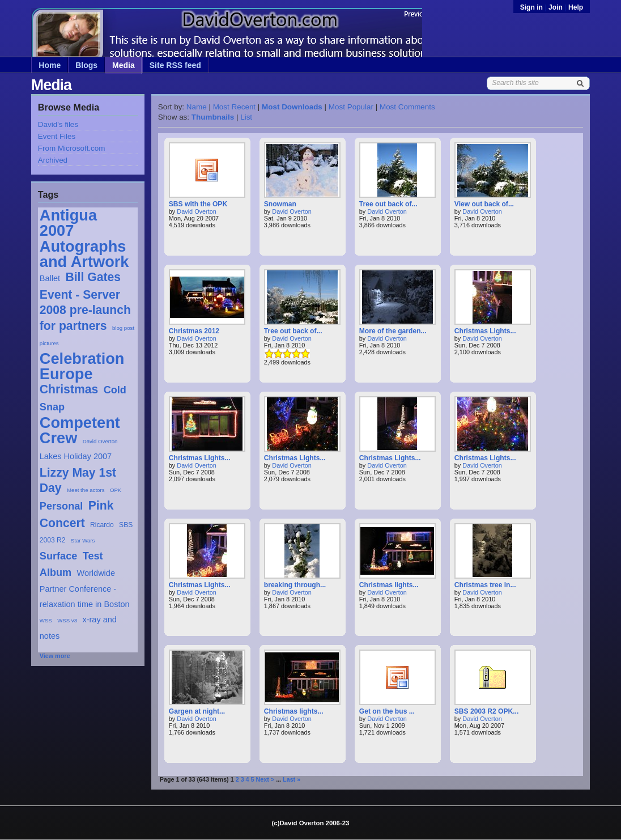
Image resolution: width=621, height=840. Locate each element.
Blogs (86, 65)
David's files (58, 124)
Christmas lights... (389, 585)
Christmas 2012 (194, 331)
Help (576, 7)
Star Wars (83, 540)
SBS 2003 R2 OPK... (486, 711)
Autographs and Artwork (84, 254)
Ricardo (102, 525)
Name (197, 107)
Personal (61, 506)
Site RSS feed (175, 65)
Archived (53, 160)
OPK (116, 490)
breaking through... (295, 585)
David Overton (100, 441)
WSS (46, 620)
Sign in (533, 7)
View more (55, 656)
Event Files (57, 136)
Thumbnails (213, 117)
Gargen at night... (197, 711)
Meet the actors (86, 490)
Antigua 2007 (68, 223)
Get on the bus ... (387, 711)
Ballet (50, 278)
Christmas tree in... (485, 585)
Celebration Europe (82, 366)
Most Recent (234, 107)
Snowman (280, 204)
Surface (59, 556)
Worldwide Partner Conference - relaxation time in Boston (85, 589)
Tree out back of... (388, 204)
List (246, 117)
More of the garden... (393, 331)
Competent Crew (80, 430)
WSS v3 (67, 620)
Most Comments (407, 107)
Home (50, 65)
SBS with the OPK (198, 204)
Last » (292, 779)
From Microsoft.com (72, 148)
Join (556, 7)
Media (124, 65)
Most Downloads (292, 107)
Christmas (69, 389)
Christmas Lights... (485, 331)
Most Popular (351, 107)
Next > (265, 779)
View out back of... (484, 204)
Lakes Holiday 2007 (76, 456)
